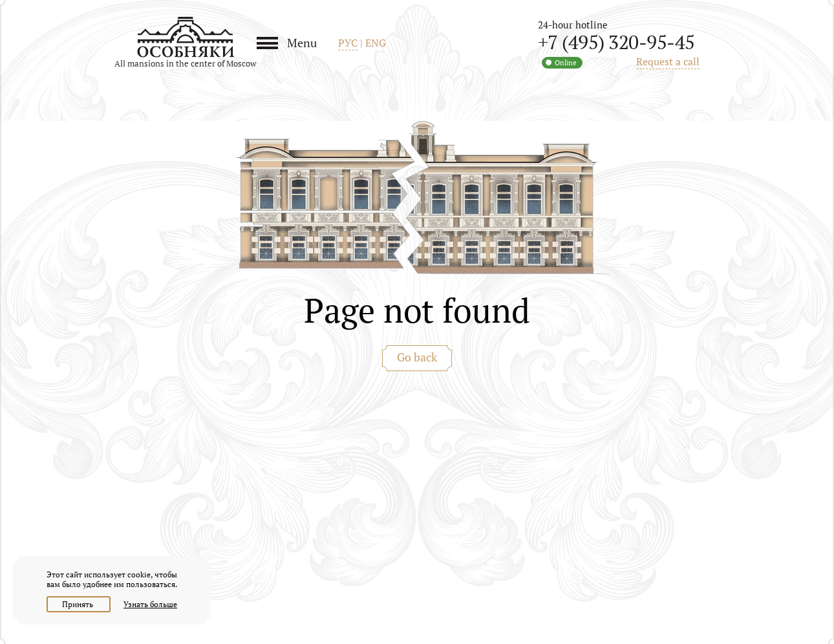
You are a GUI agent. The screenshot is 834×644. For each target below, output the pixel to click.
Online (566, 63)
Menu (302, 43)
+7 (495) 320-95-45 (616, 42)
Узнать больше (150, 604)
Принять (79, 604)
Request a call (668, 61)
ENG (376, 43)
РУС (348, 43)
